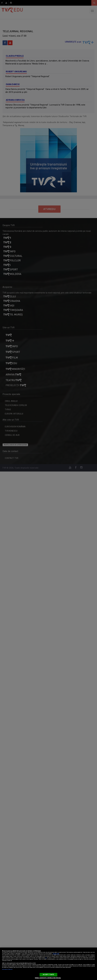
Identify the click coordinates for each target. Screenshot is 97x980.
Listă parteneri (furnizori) (7, 969)
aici (46, 958)
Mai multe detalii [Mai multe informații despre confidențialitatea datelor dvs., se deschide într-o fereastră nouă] (56, 954)
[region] (48, 964)
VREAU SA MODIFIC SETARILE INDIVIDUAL (48, 978)
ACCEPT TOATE (48, 975)
